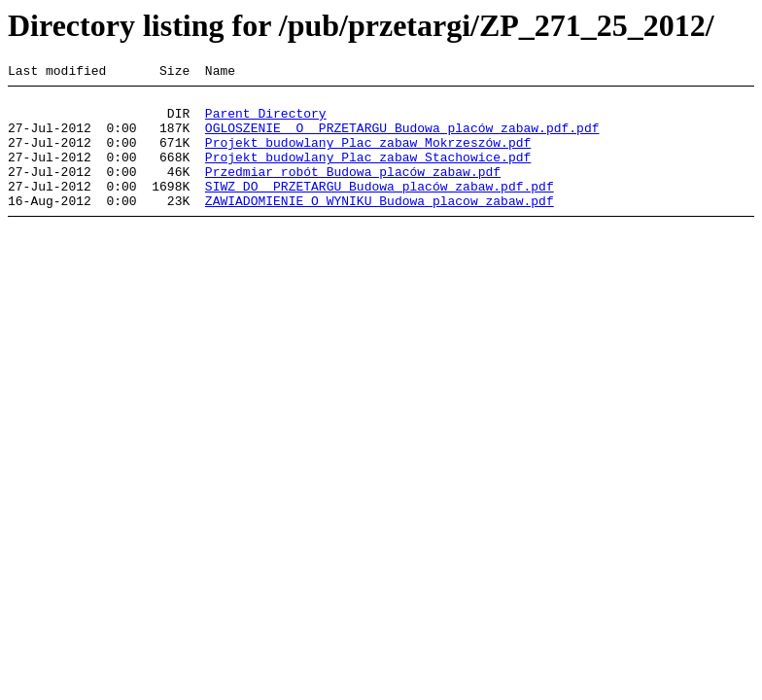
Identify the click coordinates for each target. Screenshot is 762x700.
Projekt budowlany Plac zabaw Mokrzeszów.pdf (368, 157)
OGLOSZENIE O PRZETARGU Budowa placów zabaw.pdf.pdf (402, 139)
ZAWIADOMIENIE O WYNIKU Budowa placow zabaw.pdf (380, 227)
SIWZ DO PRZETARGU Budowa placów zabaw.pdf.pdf (380, 209)
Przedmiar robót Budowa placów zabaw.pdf (353, 192)
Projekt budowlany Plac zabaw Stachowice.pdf (368, 174)
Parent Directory (266, 122)
